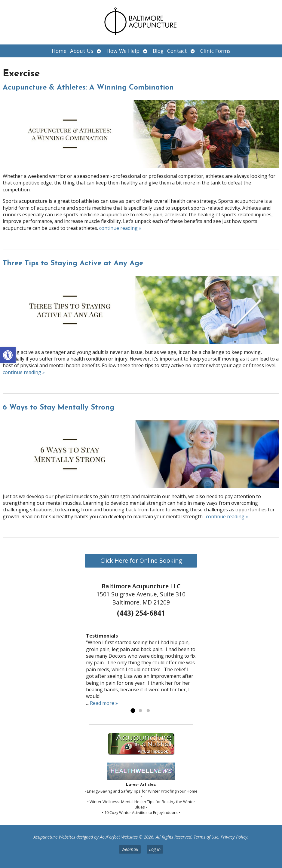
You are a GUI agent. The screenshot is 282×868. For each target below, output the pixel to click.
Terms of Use (206, 837)
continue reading (120, 228)
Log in (155, 849)
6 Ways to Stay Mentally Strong (58, 408)
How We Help (123, 51)
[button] (8, 355)
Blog (158, 51)
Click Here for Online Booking (141, 560)
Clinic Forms (215, 51)
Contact (177, 51)
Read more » (104, 703)
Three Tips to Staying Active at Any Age (73, 263)
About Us (82, 51)
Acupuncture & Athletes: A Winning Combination (88, 88)
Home (59, 51)
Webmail (130, 849)
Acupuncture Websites (54, 837)
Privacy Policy (234, 837)
